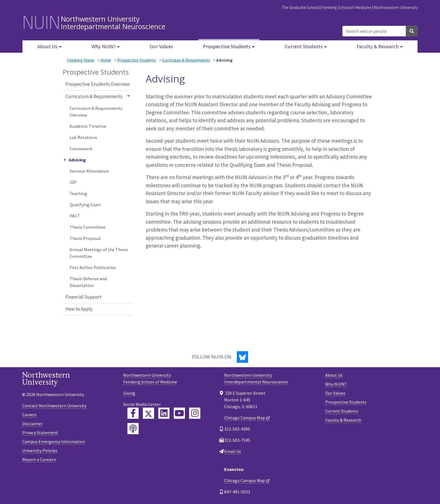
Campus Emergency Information (54, 441)
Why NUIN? (336, 384)
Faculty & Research (343, 420)
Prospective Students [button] (227, 46)
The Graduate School (300, 7)
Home (106, 60)
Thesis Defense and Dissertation (88, 282)
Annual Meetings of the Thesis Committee (99, 253)
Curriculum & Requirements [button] (94, 96)
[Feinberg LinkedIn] (164, 413)
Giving (129, 393)
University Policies (40, 450)
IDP (73, 182)
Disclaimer (32, 424)
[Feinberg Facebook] (133, 413)
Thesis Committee (88, 227)
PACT (75, 216)
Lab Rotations (83, 137)
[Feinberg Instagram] (195, 413)
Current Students (342, 411)
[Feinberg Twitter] (148, 413)
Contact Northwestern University (54, 406)
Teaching (78, 193)
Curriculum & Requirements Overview (96, 112)
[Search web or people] (374, 31)
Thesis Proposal (85, 238)
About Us (334, 375)
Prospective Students (137, 60)
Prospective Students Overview (98, 84)
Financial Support (83, 297)
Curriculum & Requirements (186, 60)
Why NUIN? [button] (104, 46)
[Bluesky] (242, 357)
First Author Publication (93, 267)
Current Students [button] (304, 46)
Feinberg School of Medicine (346, 7)
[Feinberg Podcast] (133, 429)
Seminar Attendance (89, 171)
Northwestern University (396, 7)
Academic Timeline (88, 126)
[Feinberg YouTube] (179, 413)
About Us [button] (47, 46)
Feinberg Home (81, 60)
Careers (29, 415)
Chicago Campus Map (245, 418)
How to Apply (79, 309)
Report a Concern (39, 459)
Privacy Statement (40, 433)
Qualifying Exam (85, 205)
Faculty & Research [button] (378, 46)
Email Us (233, 451)
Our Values (161, 46)
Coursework (81, 149)
